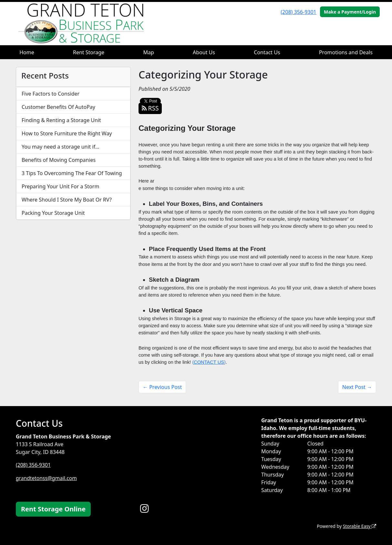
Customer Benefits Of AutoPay (58, 107)
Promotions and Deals (346, 52)
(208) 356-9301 (298, 12)
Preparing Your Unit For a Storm (60, 186)
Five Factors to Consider (51, 94)
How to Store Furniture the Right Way (67, 133)
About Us (204, 52)
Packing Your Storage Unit (53, 213)
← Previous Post (162, 387)
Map (148, 52)
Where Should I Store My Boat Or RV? (67, 200)
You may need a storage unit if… (61, 147)
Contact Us (267, 52)
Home (27, 52)
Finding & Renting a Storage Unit (61, 120)
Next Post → (357, 387)
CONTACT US (209, 362)
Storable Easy (359, 526)
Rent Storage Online (53, 509)
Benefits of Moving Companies (59, 160)
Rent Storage (89, 52)
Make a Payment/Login (350, 12)
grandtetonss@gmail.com (47, 478)
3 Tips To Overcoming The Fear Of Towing (72, 173)
